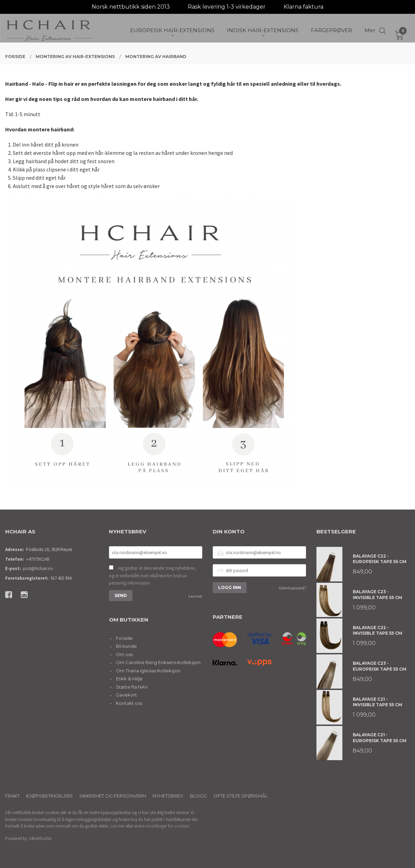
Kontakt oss (129, 703)
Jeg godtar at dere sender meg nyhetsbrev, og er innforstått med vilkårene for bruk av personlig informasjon (153, 576)
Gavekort (126, 695)
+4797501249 (38, 559)
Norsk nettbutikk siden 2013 (131, 7)
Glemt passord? (292, 588)
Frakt (12, 796)
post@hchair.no (38, 568)
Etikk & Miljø (129, 679)
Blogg (198, 796)
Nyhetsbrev (168, 796)
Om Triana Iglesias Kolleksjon (148, 671)
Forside (124, 638)
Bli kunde (126, 646)
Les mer (195, 596)
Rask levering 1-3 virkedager (227, 7)
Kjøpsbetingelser (49, 796)
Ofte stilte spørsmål (241, 796)
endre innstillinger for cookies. (162, 826)
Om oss (124, 654)
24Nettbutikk (40, 838)
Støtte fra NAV (132, 687)
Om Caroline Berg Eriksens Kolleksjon (158, 662)
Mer (370, 31)
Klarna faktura (303, 7)
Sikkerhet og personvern (113, 796)
